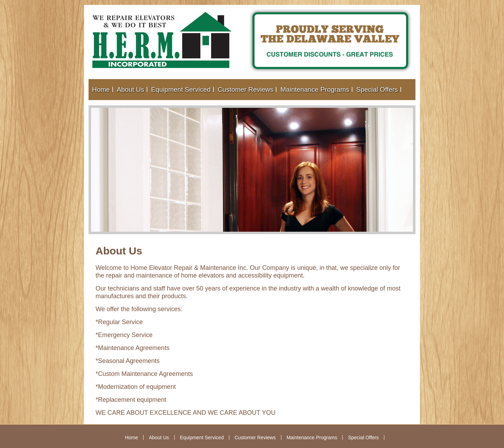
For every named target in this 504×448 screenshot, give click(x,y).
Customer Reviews (246, 89)
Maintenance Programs (315, 89)
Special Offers (377, 89)
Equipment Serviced (181, 89)
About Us (131, 89)
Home (101, 89)
